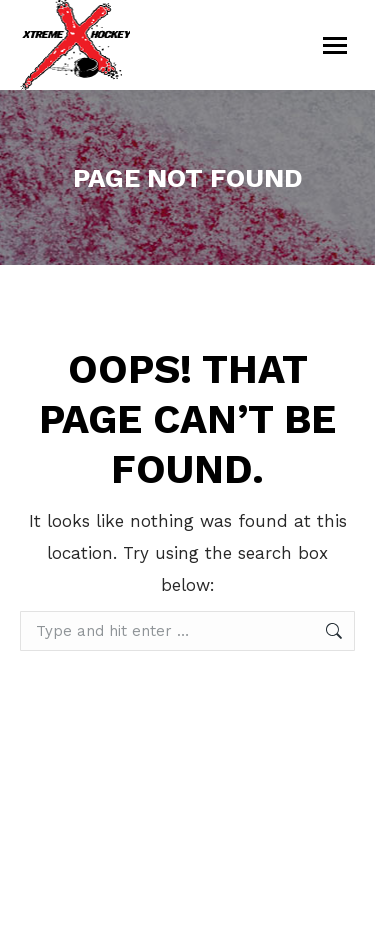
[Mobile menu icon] (335, 45)
